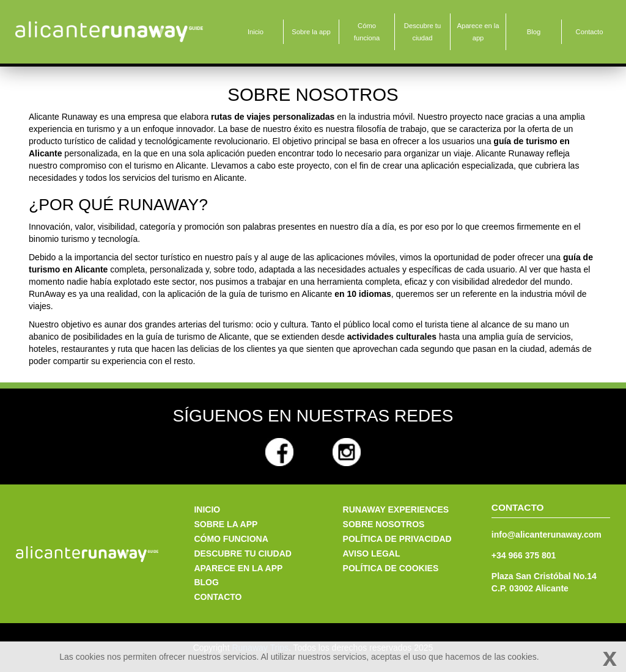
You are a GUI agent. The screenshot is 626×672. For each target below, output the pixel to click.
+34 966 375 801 (524, 555)
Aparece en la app (478, 32)
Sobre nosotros (384, 524)
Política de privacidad (397, 539)
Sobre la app (311, 32)
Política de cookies (391, 568)
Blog (534, 32)
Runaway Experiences (396, 509)
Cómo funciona (367, 32)
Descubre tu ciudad (422, 32)
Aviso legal (372, 553)
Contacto (590, 32)
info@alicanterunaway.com (547, 535)
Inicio (256, 32)
